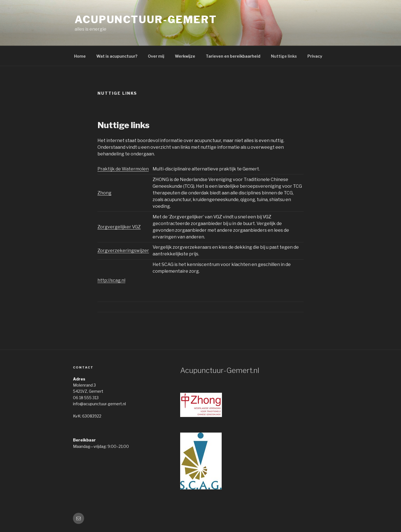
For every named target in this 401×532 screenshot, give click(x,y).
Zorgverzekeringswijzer (123, 251)
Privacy (315, 56)
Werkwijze (185, 56)
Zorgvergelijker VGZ (119, 227)
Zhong (104, 193)
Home (80, 56)
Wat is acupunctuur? (117, 56)
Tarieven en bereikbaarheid (233, 56)
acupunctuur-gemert (146, 19)
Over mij (156, 56)
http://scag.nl (111, 280)
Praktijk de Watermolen (123, 169)
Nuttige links (284, 56)
